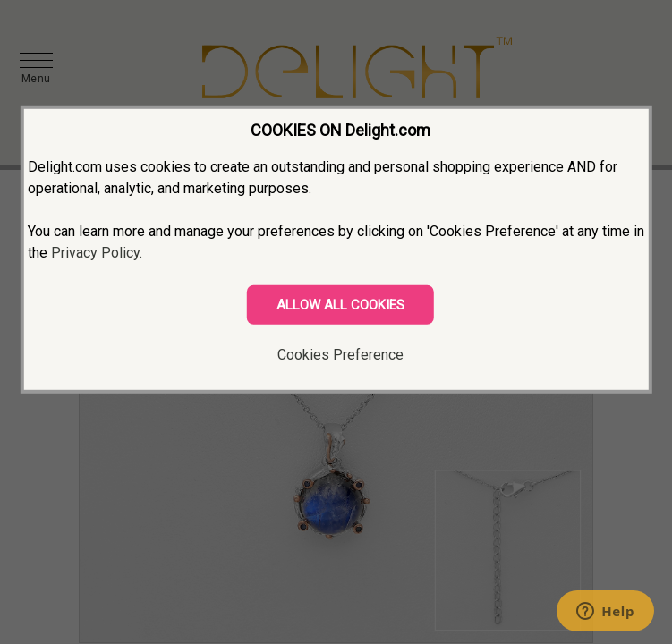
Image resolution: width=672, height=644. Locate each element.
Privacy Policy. (97, 253)
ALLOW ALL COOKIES (340, 305)
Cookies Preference (340, 355)
